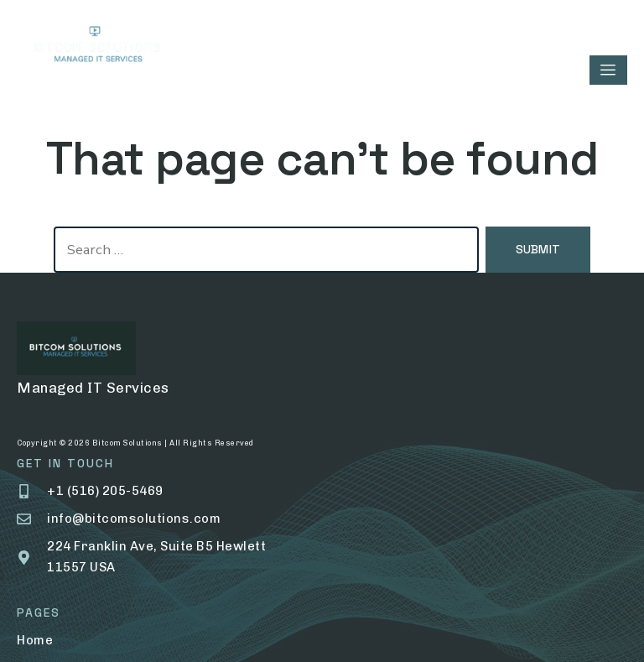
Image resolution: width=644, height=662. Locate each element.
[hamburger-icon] (608, 70)
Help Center (399, 512)
